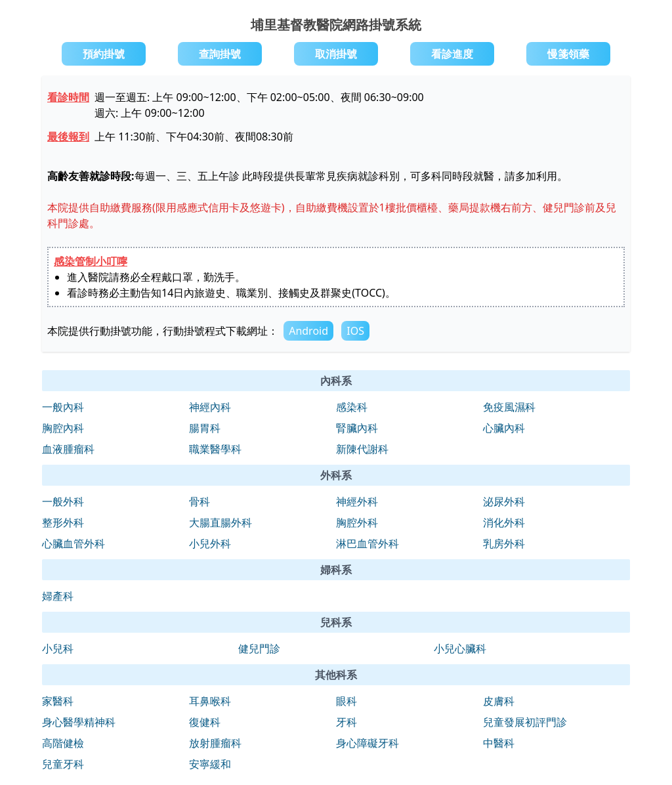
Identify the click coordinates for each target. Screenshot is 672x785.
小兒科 (58, 648)
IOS (355, 331)
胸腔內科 (63, 428)
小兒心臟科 (460, 648)
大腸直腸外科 (220, 522)
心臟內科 (504, 428)
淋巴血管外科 (367, 543)
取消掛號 (336, 54)
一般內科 (63, 407)
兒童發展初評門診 (525, 722)
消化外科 (504, 522)
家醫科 (58, 701)
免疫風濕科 (509, 407)
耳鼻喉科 (210, 701)
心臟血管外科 (73, 543)
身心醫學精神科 (79, 722)
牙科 (346, 722)
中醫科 (499, 743)
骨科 (199, 501)
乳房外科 (504, 543)
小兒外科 (210, 543)
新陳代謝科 (362, 449)
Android (308, 331)
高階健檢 (63, 743)
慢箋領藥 (568, 54)
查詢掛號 (220, 54)
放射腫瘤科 (215, 743)
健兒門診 (259, 648)
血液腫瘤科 (68, 449)
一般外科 (63, 501)
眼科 (346, 701)
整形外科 (63, 522)
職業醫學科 (215, 449)
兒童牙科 (63, 764)
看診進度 (452, 54)
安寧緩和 (210, 764)
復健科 (205, 722)
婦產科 (58, 596)
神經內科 (210, 407)
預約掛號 (104, 54)
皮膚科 (499, 701)
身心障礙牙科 (367, 743)
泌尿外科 (504, 501)
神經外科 (357, 501)
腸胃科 (205, 428)
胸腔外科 (357, 522)
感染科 (352, 407)
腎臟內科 (357, 428)
